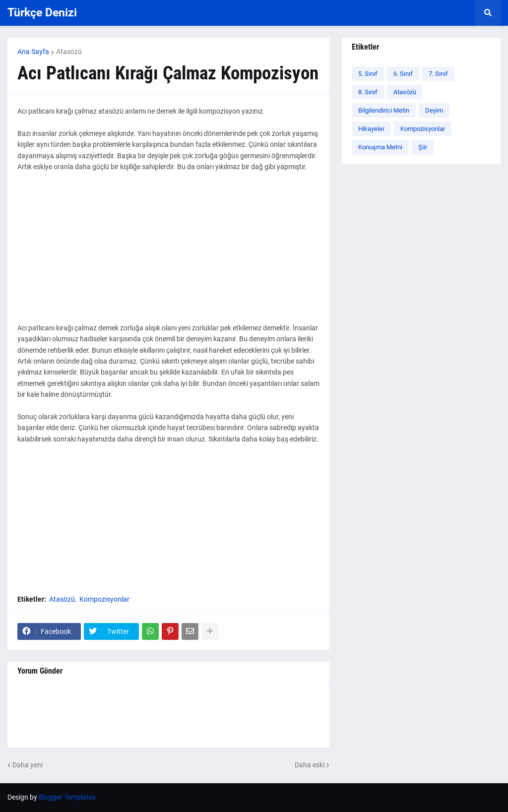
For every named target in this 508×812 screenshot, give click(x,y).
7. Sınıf (438, 74)
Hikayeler (371, 129)
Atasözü (69, 52)
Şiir (423, 147)
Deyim (434, 110)
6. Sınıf (403, 74)
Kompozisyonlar (104, 599)
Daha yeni (28, 765)
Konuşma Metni (380, 147)
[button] (488, 13)
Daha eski (310, 765)
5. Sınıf (368, 74)
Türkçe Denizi (42, 13)
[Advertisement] (168, 253)
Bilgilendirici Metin (384, 110)
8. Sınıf (368, 92)
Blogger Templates (67, 797)
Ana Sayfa (33, 52)
